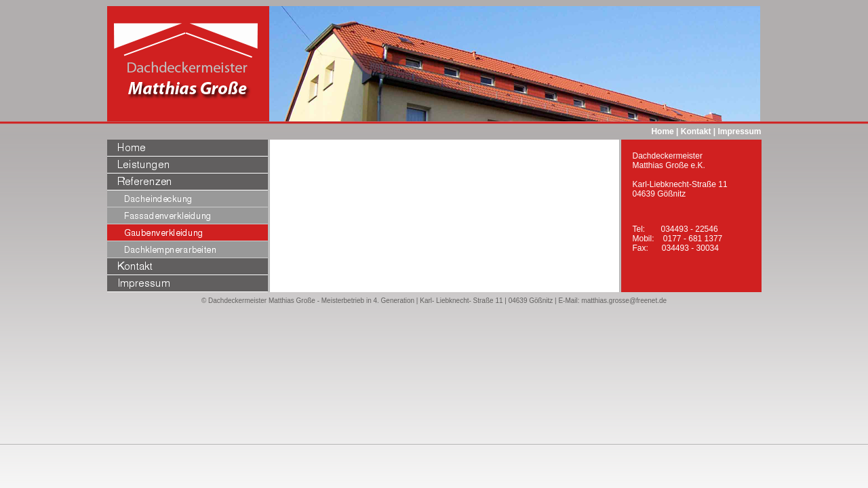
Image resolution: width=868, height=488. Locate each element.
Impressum (739, 131)
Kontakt (696, 131)
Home (662, 131)
